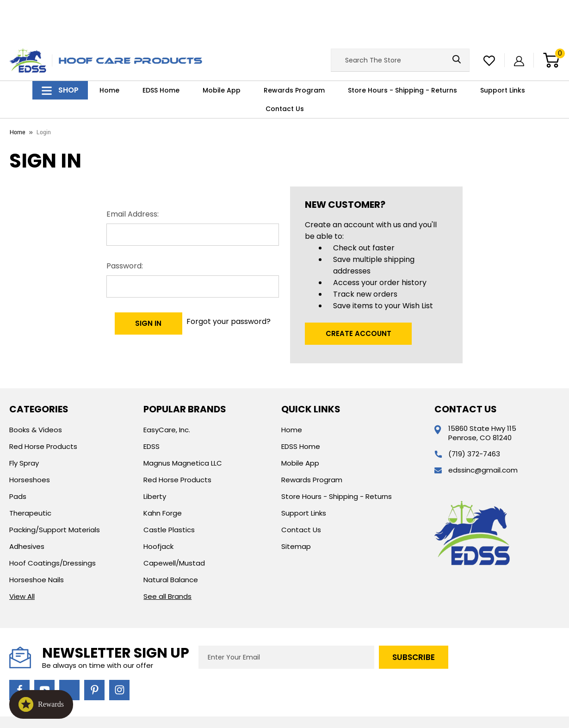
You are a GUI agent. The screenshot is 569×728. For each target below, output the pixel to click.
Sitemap (296, 504)
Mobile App (222, 48)
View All (22, 554)
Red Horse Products (43, 404)
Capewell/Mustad (174, 520)
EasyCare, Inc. (167, 387)
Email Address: (133, 171)
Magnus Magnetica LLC (183, 420)
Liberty (155, 454)
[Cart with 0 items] (551, 18)
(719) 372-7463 (474, 411)
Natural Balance (171, 537)
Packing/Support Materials (55, 487)
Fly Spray (24, 420)
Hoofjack (158, 504)
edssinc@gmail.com (483, 427)
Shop (60, 48)
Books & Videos (36, 387)
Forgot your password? (230, 276)
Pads (18, 454)
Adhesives (27, 504)
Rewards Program (294, 48)
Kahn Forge (163, 470)
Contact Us (285, 67)
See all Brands (167, 554)
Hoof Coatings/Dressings (53, 520)
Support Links (503, 48)
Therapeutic (30, 470)
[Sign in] (519, 18)
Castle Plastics (169, 487)
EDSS (152, 404)
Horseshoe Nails (37, 537)
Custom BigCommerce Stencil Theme (382, 691)
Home (109, 48)
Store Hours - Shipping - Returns (402, 48)
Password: (125, 223)
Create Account (359, 291)
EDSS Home (161, 48)
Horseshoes (30, 437)
